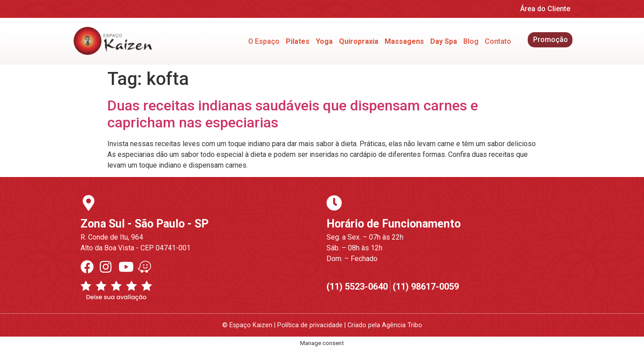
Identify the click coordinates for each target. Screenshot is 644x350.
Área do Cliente (545, 9)
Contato (498, 41)
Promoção (551, 40)
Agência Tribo (402, 325)
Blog (471, 41)
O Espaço (264, 41)
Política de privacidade (310, 325)
